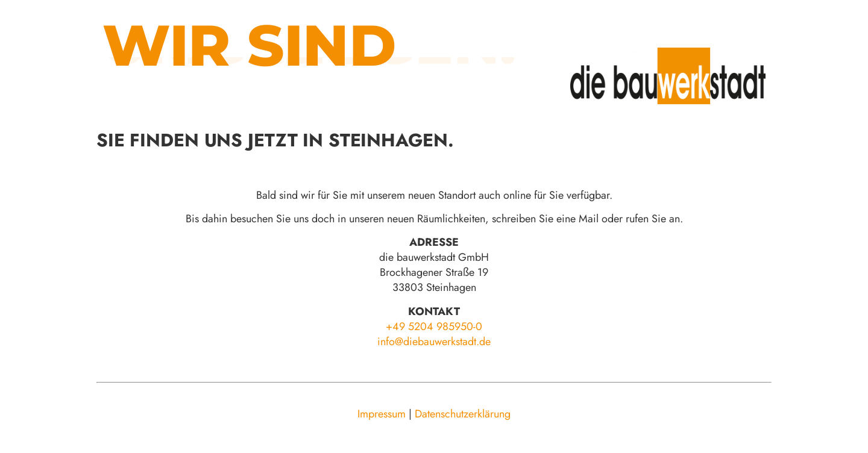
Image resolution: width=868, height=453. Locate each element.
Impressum (382, 414)
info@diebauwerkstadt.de (434, 342)
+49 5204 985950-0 (434, 326)
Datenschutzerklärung (463, 414)
